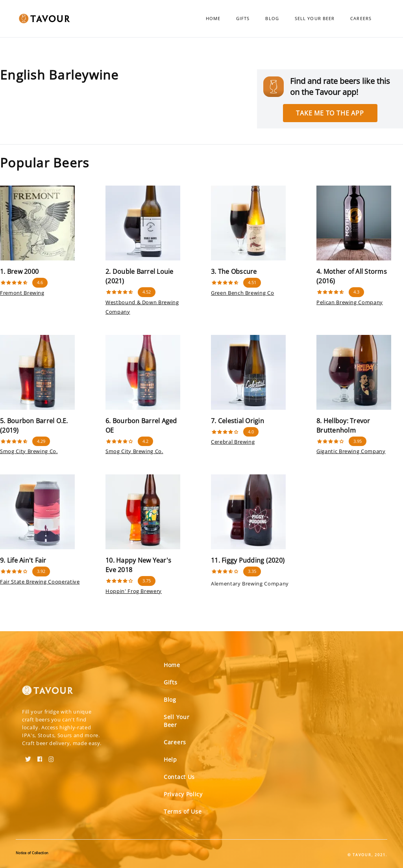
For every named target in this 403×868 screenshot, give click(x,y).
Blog (272, 18)
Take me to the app (330, 113)
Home (213, 18)
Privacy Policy (183, 794)
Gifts (243, 18)
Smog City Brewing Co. (29, 451)
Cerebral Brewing (233, 442)
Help (170, 759)
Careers (361, 18)
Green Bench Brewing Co (242, 293)
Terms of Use (183, 811)
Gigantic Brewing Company (351, 451)
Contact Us (179, 777)
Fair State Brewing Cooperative (40, 582)
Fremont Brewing (22, 293)
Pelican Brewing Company (350, 302)
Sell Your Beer (315, 18)
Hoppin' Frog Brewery (134, 591)
